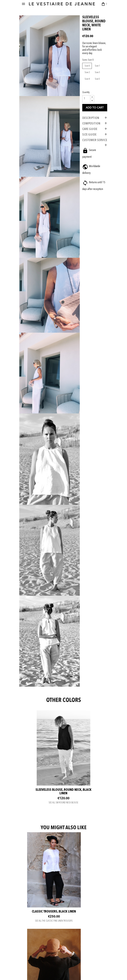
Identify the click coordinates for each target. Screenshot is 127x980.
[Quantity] (85, 106)
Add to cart (94, 115)
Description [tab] (90, 125)
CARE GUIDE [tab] (89, 136)
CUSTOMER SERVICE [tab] (94, 147)
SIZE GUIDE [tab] (88, 142)
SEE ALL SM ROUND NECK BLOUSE (63, 719)
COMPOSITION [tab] (90, 131)
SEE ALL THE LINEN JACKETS (86, 822)
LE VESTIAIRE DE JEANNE (65, 4)
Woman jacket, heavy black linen (86, 811)
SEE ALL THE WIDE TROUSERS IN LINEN (41, 904)
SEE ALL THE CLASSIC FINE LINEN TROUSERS (41, 822)
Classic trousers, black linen (41, 811)
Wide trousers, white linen (41, 893)
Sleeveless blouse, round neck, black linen (63, 702)
